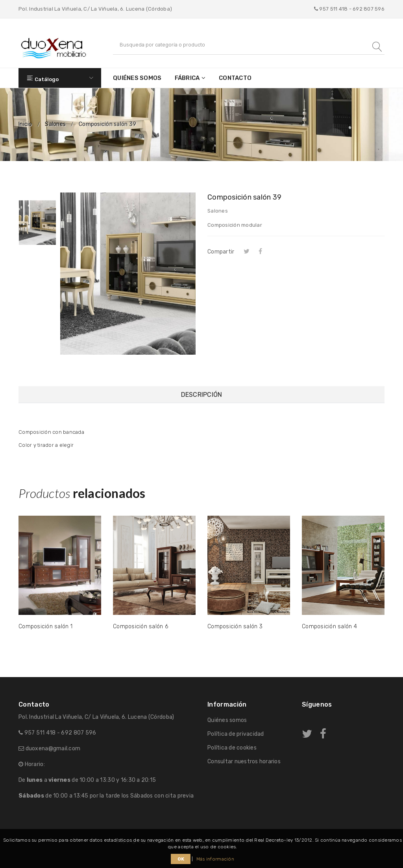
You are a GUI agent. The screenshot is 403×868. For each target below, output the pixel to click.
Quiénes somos (137, 78)
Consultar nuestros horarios (244, 762)
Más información (215, 859)
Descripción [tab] (202, 395)
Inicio (25, 124)
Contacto (235, 78)
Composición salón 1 (45, 626)
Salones (55, 124)
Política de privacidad (236, 734)
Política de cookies (232, 748)
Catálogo (60, 78)
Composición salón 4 (329, 626)
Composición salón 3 (235, 626)
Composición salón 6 (140, 626)
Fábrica (187, 78)
